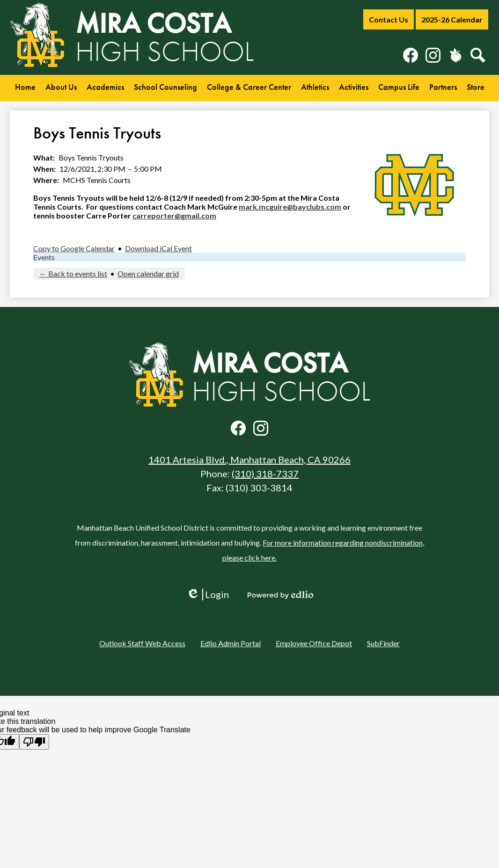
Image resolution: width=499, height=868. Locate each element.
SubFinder (383, 643)
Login (208, 594)
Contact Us (389, 19)
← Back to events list (73, 274)
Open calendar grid (148, 274)
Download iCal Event (158, 248)
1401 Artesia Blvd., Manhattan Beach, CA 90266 (249, 460)
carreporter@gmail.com (174, 215)
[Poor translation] (34, 742)
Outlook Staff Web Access (142, 643)
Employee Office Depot (314, 643)
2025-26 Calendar (452, 19)
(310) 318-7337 (265, 474)
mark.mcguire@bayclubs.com (290, 207)
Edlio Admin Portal (231, 643)
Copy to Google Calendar (74, 248)
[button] (61, 88)
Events (44, 257)
